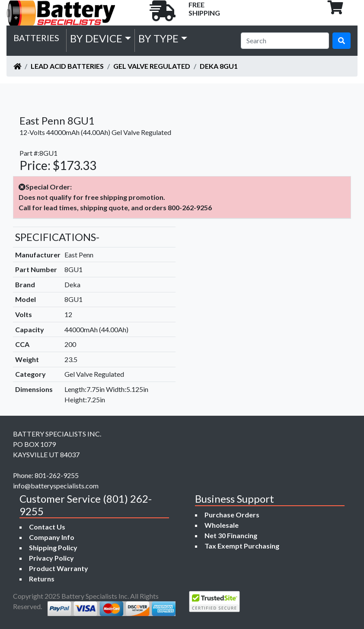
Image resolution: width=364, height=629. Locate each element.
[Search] (285, 41)
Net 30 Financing (231, 535)
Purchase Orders (232, 515)
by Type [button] (158, 38)
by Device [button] (96, 38)
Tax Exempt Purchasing (242, 546)
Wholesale (222, 525)
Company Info (52, 537)
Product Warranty (59, 568)
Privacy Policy (51, 558)
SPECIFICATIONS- (57, 237)
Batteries (36, 38)
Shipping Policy (53, 547)
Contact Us (47, 527)
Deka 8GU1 (219, 66)
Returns (42, 579)
